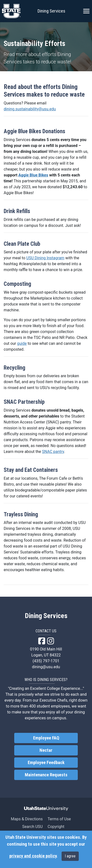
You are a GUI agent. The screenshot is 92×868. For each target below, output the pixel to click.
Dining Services (51, 11)
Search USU (33, 827)
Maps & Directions (27, 819)
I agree (70, 856)
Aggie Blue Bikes (33, 175)
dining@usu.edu (46, 667)
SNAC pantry (53, 452)
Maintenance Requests (46, 775)
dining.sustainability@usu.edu (30, 109)
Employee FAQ (46, 738)
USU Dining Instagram (45, 258)
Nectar (46, 750)
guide (22, 343)
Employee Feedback (46, 763)
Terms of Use (59, 819)
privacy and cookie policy (33, 856)
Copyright (56, 827)
